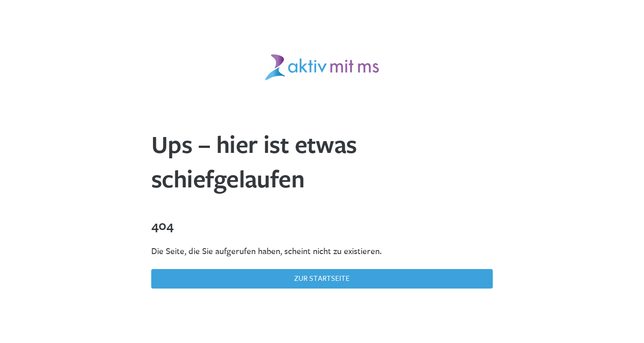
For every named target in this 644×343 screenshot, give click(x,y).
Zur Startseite (322, 278)
